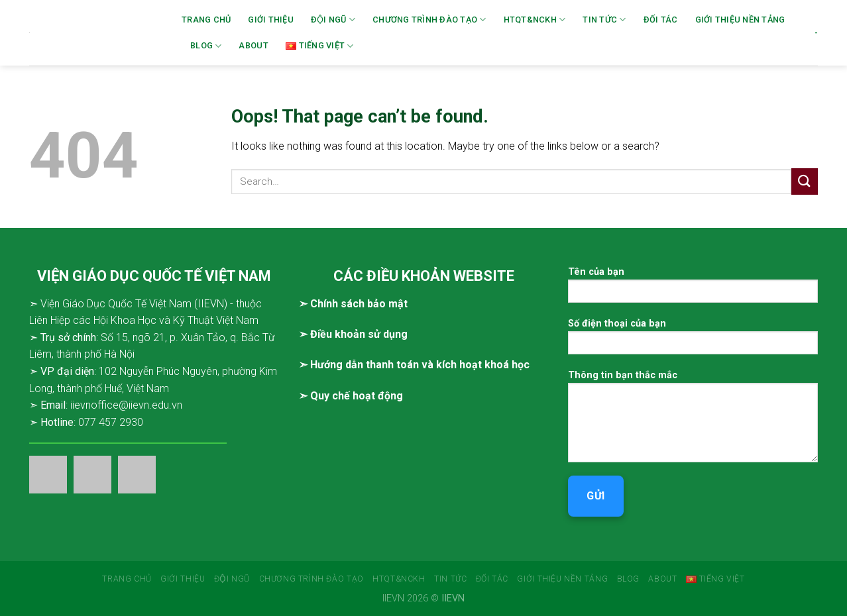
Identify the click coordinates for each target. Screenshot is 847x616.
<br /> (423, 465)
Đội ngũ (333, 20)
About (253, 45)
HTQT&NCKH (535, 20)
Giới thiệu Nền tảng (740, 20)
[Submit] (805, 181)
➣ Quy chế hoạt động (351, 396)
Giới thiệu (271, 20)
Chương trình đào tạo (429, 20)
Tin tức (604, 20)
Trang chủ (206, 20)
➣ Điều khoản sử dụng (353, 334)
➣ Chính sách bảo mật (353, 304)
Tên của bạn (693, 289)
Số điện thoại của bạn (693, 341)
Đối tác (661, 20)
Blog (206, 46)
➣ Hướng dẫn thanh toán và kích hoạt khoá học (414, 365)
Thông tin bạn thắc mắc (693, 421)
